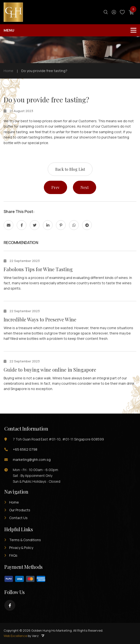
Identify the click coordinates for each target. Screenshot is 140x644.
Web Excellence (15, 636)
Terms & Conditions (25, 540)
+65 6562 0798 (25, 449)
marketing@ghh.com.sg (32, 460)
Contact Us (18, 518)
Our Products (20, 510)
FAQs (13, 555)
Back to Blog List (70, 169)
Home (14, 502)
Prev (55, 187)
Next (85, 187)
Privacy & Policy (21, 548)
